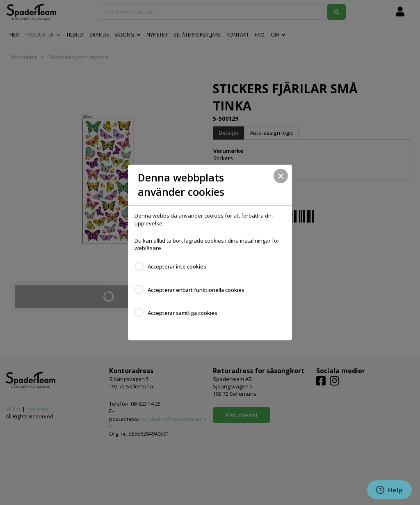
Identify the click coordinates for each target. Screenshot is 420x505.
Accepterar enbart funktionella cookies (196, 290)
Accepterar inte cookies (177, 266)
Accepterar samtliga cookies (183, 313)
